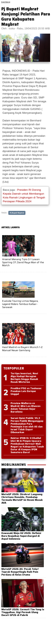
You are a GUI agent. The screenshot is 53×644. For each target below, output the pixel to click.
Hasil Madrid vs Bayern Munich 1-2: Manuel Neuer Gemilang (22, 349)
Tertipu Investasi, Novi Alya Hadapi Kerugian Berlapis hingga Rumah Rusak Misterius (24, 378)
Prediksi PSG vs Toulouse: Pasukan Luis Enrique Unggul (26, 391)
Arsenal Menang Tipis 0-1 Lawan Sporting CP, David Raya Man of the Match (23, 262)
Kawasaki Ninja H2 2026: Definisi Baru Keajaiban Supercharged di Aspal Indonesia (21, 536)
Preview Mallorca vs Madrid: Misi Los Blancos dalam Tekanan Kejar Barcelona (26, 407)
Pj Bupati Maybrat (17, 213)
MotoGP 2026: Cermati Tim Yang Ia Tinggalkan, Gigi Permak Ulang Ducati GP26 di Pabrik (23, 612)
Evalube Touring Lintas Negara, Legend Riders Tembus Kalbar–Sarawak (20, 304)
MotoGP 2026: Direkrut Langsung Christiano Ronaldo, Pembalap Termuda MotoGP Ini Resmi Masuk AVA (22, 498)
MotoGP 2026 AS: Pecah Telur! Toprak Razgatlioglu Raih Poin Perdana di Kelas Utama (20, 572)
